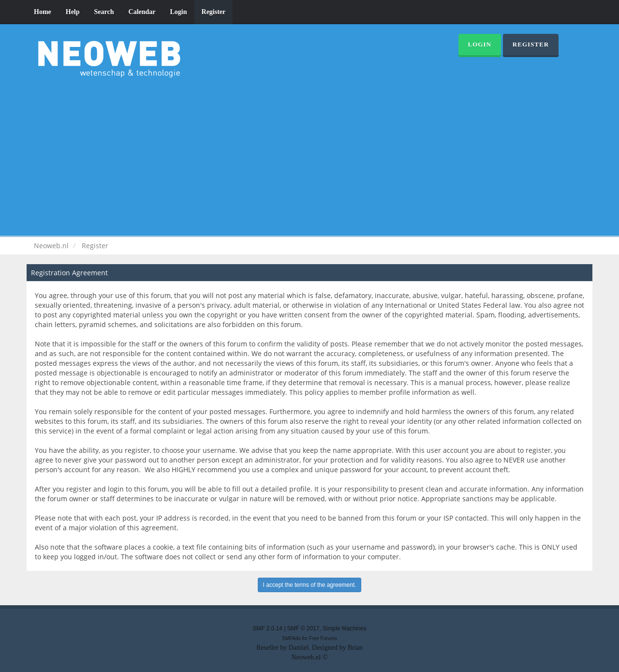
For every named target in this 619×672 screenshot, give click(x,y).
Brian (355, 648)
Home (43, 12)
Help (73, 12)
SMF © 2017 (303, 628)
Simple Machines (345, 628)
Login (179, 12)
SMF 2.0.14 (267, 628)
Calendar (142, 12)
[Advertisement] (309, 155)
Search (104, 12)
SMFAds (291, 638)
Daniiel (299, 648)
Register (214, 12)
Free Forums (323, 638)
